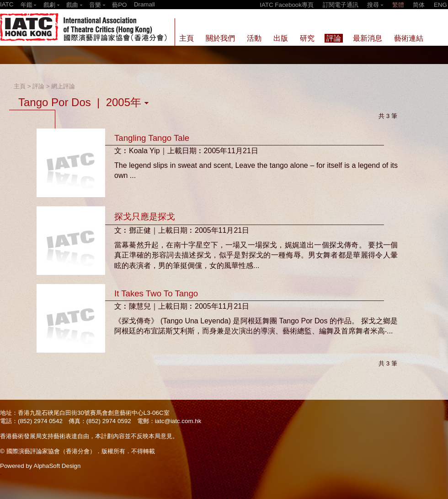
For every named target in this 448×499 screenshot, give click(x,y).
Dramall (144, 4)
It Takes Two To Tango (156, 293)
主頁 (20, 86)
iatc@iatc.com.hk (178, 421)
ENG (440, 5)
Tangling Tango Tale (152, 138)
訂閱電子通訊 (341, 5)
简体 (419, 5)
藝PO (119, 5)
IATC (7, 4)
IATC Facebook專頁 (287, 5)
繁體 (398, 5)
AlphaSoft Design (57, 466)
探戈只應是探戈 (145, 217)
